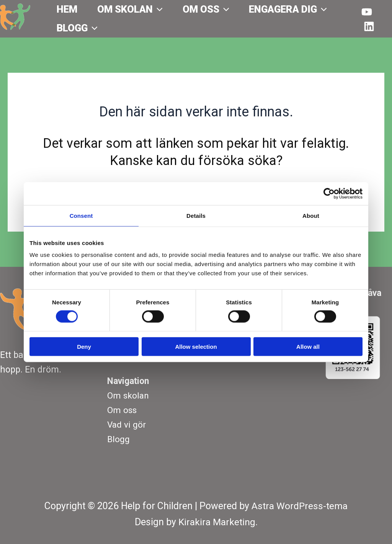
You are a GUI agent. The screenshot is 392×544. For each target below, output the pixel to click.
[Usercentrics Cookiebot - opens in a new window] (329, 193)
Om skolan (130, 9)
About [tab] (311, 215)
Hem (67, 9)
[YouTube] (367, 12)
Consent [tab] (81, 215)
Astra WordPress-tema (300, 506)
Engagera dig (288, 9)
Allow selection (196, 347)
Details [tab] (196, 215)
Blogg (77, 28)
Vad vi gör (127, 425)
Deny (84, 347)
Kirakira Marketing (217, 522)
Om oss (206, 9)
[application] (158, 9)
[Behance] (369, 26)
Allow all (308, 347)
